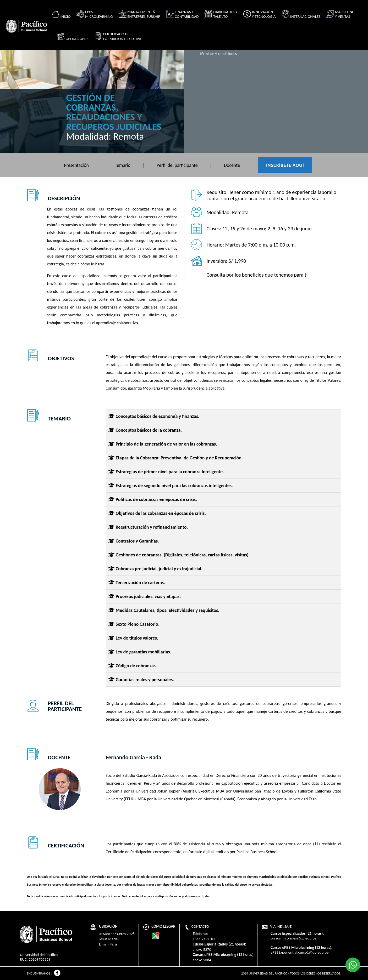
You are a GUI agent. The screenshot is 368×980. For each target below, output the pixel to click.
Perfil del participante (177, 165)
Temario (123, 165)
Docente (232, 165)
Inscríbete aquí (285, 165)
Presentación (76, 165)
